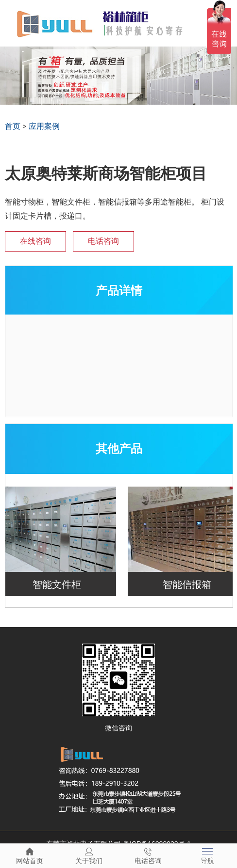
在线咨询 (35, 241)
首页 (13, 126)
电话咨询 (103, 241)
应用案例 (44, 126)
